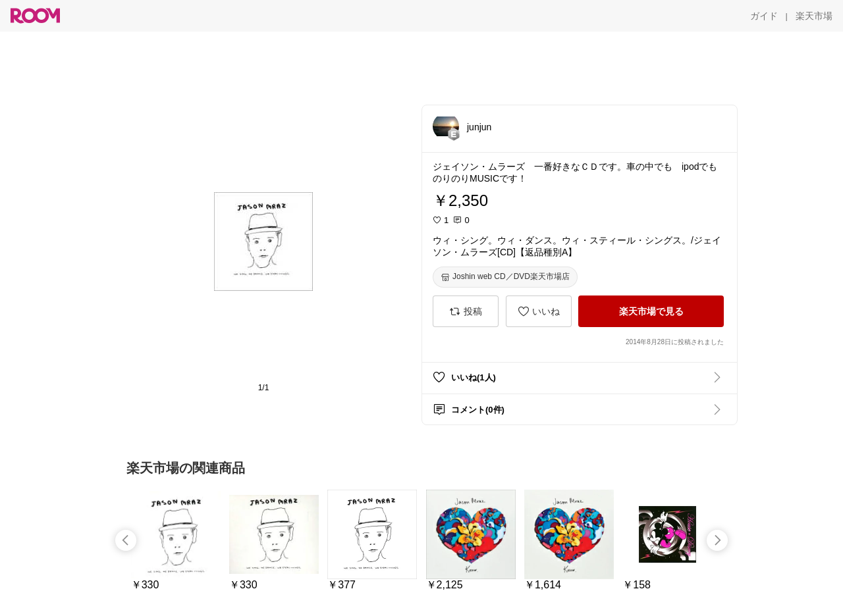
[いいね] (539, 311)
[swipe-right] (717, 540)
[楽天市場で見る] (651, 311)
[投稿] (466, 311)
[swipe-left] (126, 540)
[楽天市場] (814, 16)
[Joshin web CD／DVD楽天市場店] (505, 277)
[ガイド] (764, 16)
